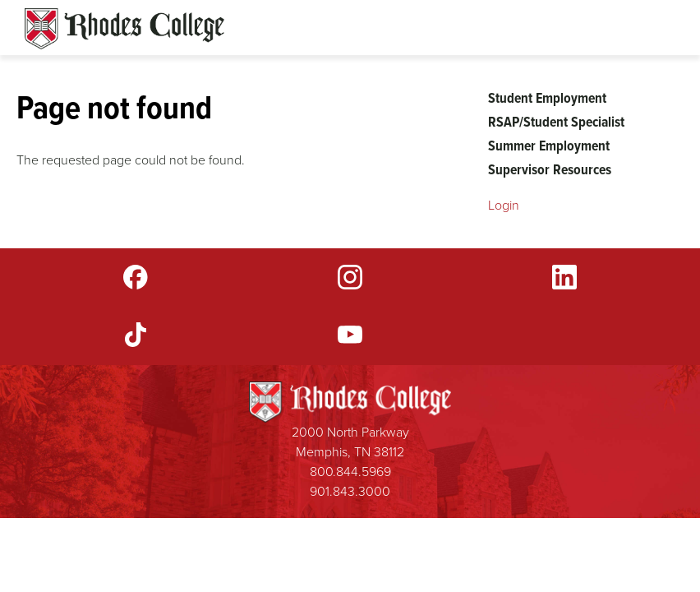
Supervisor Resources (550, 169)
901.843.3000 (350, 491)
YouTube (350, 335)
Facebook (136, 277)
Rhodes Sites (124, 29)
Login (504, 205)
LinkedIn (564, 277)
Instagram (350, 277)
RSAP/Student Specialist (556, 122)
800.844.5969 (350, 472)
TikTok (136, 335)
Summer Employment (549, 146)
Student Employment (547, 98)
